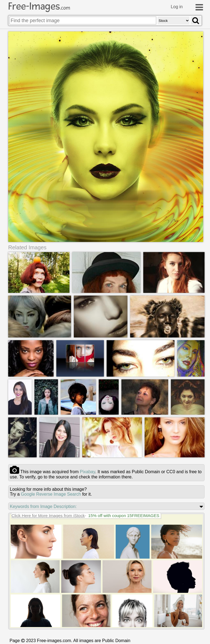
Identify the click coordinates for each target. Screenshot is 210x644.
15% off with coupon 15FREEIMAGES (124, 516)
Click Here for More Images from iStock (48, 516)
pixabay (87, 472)
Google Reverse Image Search (51, 494)
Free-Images (39, 6)
